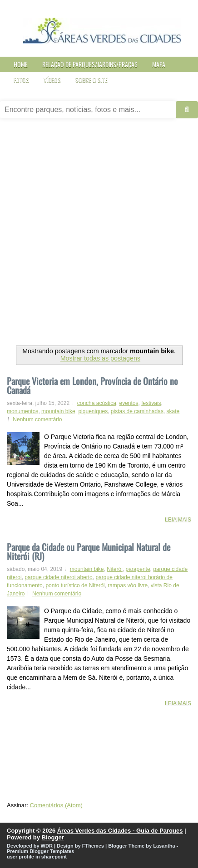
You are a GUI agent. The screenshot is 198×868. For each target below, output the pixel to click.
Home (21, 64)
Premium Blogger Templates (40, 851)
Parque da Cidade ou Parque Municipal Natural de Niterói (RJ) (89, 550)
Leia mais (178, 520)
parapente (138, 569)
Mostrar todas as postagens (100, 358)
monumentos (22, 411)
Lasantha (164, 846)
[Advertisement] (99, 235)
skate (173, 411)
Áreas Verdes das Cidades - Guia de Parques (120, 831)
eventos (129, 403)
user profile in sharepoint (37, 857)
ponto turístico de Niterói (75, 585)
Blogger (53, 837)
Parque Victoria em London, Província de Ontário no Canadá (92, 385)
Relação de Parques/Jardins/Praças (90, 64)
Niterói (115, 569)
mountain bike (58, 411)
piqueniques (93, 411)
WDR (47, 846)
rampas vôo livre (128, 585)
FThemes (93, 846)
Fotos (21, 80)
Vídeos (52, 80)
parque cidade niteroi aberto (58, 577)
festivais (151, 403)
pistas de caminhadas (137, 411)
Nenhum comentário (37, 419)
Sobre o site (92, 80)
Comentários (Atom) (56, 805)
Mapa (159, 64)
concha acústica (97, 403)
